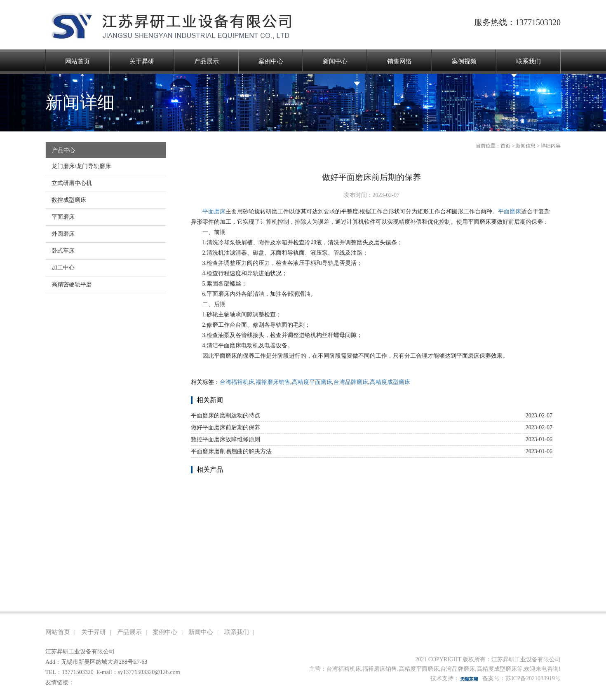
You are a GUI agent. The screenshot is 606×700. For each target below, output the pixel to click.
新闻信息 (526, 146)
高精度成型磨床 (390, 382)
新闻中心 (335, 61)
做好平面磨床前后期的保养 (225, 427)
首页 (505, 146)
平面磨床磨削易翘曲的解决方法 (231, 451)
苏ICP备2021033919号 (533, 678)
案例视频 (464, 61)
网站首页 (78, 61)
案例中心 (271, 61)
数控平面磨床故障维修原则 (225, 439)
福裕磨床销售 (273, 382)
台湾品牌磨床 (351, 382)
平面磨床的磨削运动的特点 (225, 416)
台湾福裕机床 (237, 382)
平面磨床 (214, 212)
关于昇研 (142, 61)
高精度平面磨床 (312, 382)
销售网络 (399, 61)
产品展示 (207, 61)
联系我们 (528, 61)
